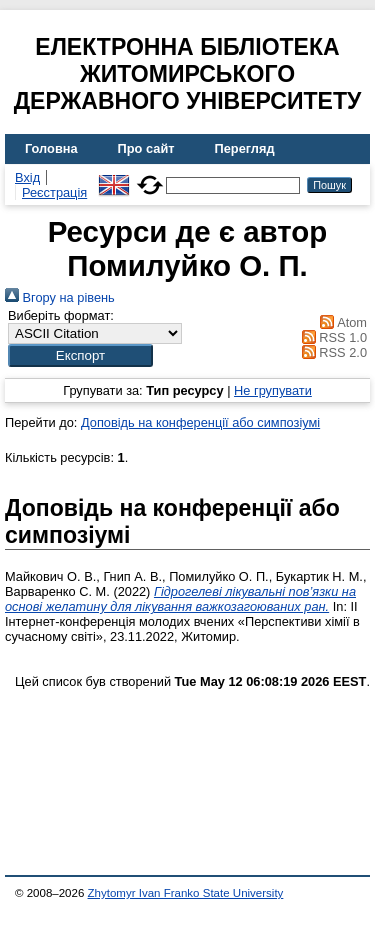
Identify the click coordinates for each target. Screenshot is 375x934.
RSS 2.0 (331, 352)
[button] (80, 355)
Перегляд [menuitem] (245, 148)
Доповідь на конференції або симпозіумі (200, 422)
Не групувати (273, 390)
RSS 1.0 (331, 337)
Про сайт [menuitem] (146, 148)
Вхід (27, 177)
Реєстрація (54, 192)
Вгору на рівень (60, 297)
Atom (340, 322)
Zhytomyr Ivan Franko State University (186, 893)
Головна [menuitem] (51, 148)
